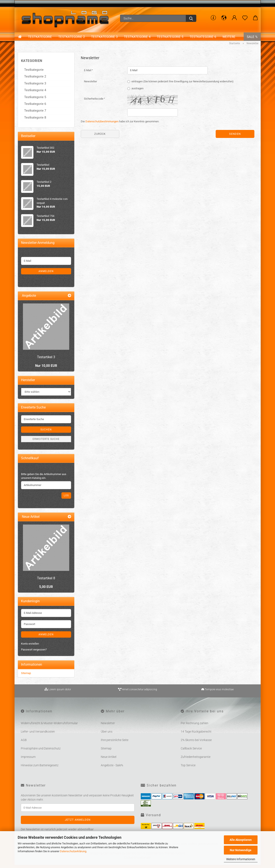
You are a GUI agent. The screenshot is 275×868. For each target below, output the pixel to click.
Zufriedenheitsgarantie (196, 760)
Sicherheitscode (94, 102)
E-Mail (88, 73)
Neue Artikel (109, 760)
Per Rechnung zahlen (195, 726)
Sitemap (26, 676)
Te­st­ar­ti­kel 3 (46, 360)
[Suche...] (191, 18)
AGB (24, 743)
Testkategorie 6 (203, 38)
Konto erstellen (30, 647)
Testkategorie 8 (35, 121)
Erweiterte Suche (46, 442)
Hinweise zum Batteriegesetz (40, 769)
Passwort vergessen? (34, 653)
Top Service (188, 769)
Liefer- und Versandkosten (38, 735)
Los (66, 499)
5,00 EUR (46, 590)
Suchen (46, 433)
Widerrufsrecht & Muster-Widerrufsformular (49, 726)
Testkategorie (40, 38)
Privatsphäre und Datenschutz (41, 752)
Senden (235, 137)
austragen (137, 92)
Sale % (252, 38)
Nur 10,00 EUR (46, 369)
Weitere (229, 38)
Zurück (100, 137)
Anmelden (46, 274)
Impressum (28, 760)
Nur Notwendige (241, 850)
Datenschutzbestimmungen (102, 125)
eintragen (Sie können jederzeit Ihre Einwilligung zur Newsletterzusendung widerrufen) (183, 85)
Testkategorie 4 (137, 38)
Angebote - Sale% (112, 769)
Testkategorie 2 (72, 38)
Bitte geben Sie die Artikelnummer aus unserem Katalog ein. (44, 479)
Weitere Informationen (241, 859)
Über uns (107, 735)
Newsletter (90, 85)
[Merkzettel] (245, 18)
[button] (224, 18)
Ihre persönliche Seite (115, 743)
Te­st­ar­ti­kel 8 (46, 581)
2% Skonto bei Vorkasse (196, 743)
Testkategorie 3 (104, 38)
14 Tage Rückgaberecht (196, 735)
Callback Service (191, 752)
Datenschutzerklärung (73, 851)
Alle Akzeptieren (241, 840)
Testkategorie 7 (35, 114)
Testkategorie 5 (170, 38)
